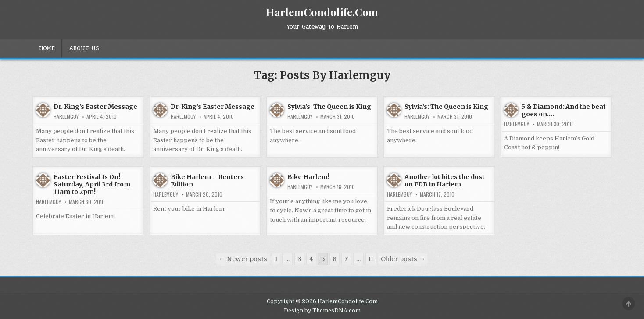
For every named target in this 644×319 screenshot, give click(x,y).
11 (371, 259)
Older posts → (403, 259)
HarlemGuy (66, 117)
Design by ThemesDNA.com (322, 311)
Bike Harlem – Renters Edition (207, 181)
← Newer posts (243, 259)
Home (47, 48)
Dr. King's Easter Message (95, 107)
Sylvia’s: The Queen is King (446, 107)
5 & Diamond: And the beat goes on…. (564, 110)
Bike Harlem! (308, 177)
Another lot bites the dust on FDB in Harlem (445, 181)
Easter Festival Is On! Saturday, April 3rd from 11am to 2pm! (92, 184)
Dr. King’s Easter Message (213, 107)
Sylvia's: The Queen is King (329, 107)
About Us (84, 48)
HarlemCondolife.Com (322, 12)
